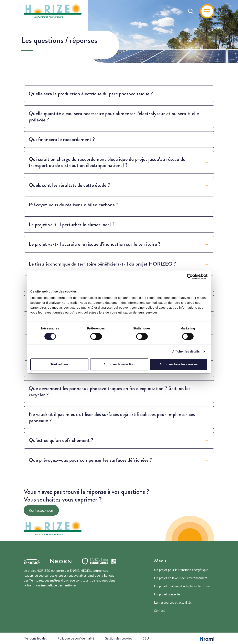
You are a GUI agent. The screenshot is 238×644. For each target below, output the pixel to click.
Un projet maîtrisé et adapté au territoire (182, 586)
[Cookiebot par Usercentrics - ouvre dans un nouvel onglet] (190, 277)
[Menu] (207, 11)
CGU (146, 638)
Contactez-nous (41, 510)
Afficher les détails (186, 351)
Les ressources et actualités (173, 602)
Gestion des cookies (118, 638)
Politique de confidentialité (76, 638)
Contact (159, 610)
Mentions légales (35, 638)
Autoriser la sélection (119, 364)
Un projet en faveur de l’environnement (181, 578)
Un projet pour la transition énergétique (181, 570)
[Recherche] (191, 11)
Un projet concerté (167, 594)
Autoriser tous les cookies (179, 364)
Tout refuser (59, 364)
